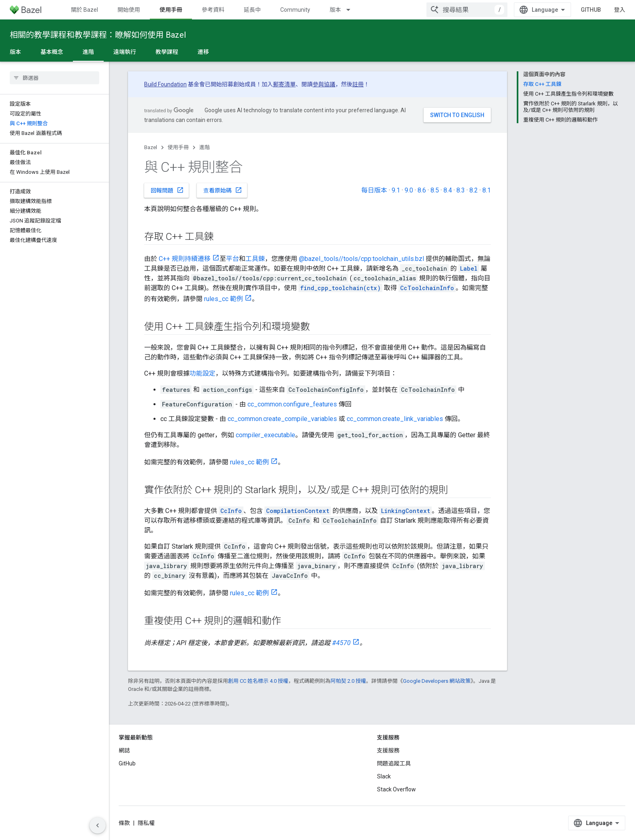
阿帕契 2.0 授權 (348, 681)
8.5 (435, 190)
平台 (232, 259)
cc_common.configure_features (292, 404)
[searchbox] (54, 78)
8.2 (474, 190)
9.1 (396, 190)
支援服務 (388, 750)
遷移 (203, 52)
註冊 (358, 84)
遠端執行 (125, 52)
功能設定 (202, 373)
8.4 (448, 190)
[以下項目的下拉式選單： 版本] (352, 10)
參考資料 (213, 10)
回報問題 (167, 190)
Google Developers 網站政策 (437, 681)
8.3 (461, 190)
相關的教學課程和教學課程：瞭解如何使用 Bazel (98, 35)
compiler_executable (265, 435)
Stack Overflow (396, 789)
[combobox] (542, 10)
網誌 (124, 750)
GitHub (609, 10)
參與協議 (324, 84)
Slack (384, 776)
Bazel (151, 147)
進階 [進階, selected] (88, 52)
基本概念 (52, 52)
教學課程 (167, 52)
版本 (335, 10)
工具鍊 (255, 259)
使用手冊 (178, 147)
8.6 (422, 190)
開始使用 (129, 10)
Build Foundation (165, 84)
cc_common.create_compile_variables (282, 419)
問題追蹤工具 (394, 763)
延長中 (252, 10)
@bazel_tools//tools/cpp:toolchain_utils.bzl (361, 259)
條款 (124, 823)
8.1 (487, 190)
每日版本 (374, 190)
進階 (205, 147)
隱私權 (146, 823)
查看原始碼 (223, 190)
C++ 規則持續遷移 (185, 259)
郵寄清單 (284, 84)
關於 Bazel (84, 10)
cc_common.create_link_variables (395, 419)
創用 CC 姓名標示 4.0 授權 (258, 681)
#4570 (341, 643)
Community (295, 10)
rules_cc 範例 (224, 299)
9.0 (409, 190)
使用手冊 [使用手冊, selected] (171, 10)
